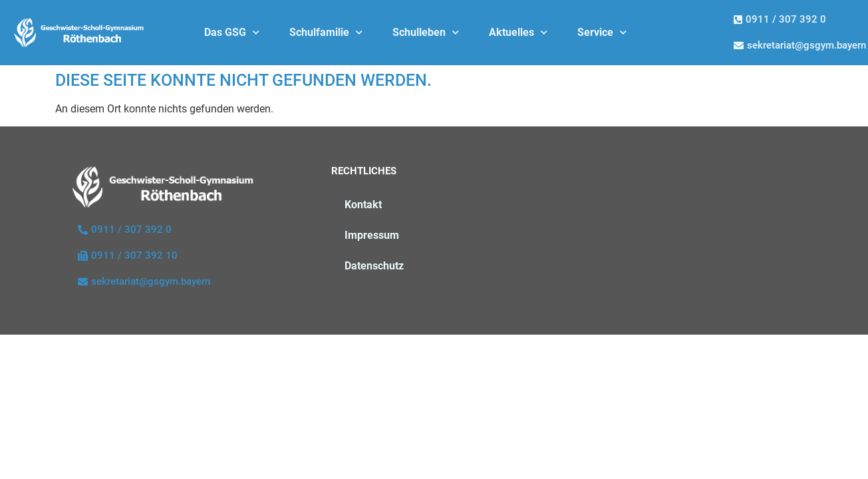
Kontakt (363, 205)
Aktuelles (518, 32)
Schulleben (426, 32)
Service (602, 32)
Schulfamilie (326, 32)
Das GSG (232, 32)
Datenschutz (374, 266)
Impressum (372, 235)
